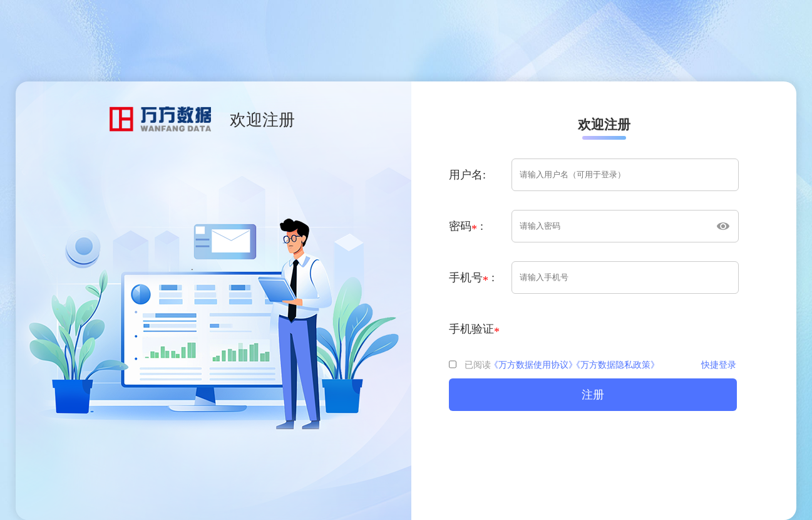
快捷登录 (719, 365)
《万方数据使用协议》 (533, 365)
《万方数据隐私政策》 (615, 365)
